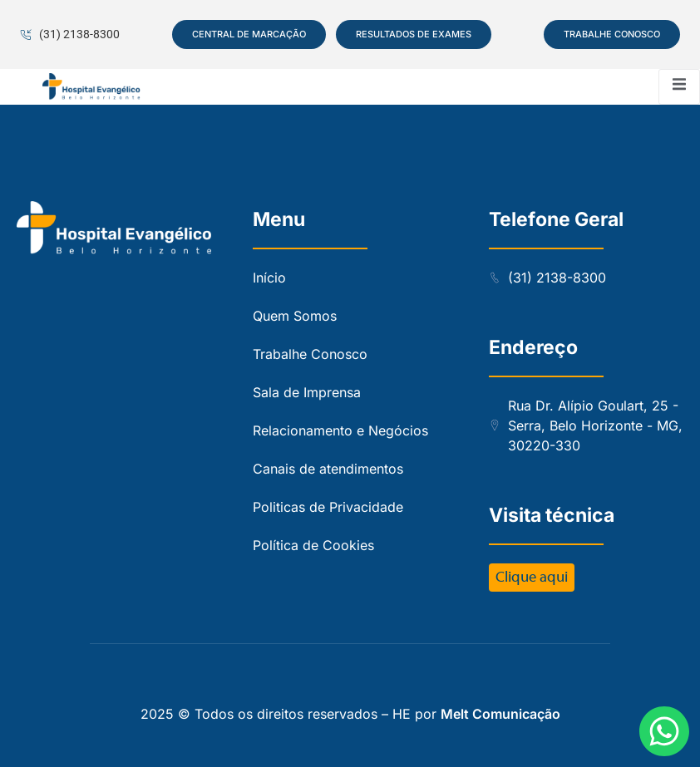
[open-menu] (679, 87)
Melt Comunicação (500, 714)
